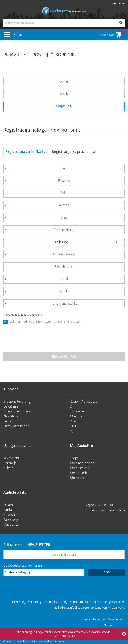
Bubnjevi (9, 421)
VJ (71, 431)
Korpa (74, 458)
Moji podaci (78, 478)
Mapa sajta (11, 525)
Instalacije (77, 411)
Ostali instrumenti (16, 426)
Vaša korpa (112, 34)
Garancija (10, 463)
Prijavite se (117, 3)
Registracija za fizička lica (26, 152)
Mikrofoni (77, 416)
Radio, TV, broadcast (84, 402)
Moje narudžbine (82, 463)
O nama (9, 505)
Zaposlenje (11, 520)
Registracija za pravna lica (74, 152)
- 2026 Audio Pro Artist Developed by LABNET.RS (38, 642)
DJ (72, 407)
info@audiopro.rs (81, 608)
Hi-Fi (73, 426)
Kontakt (9, 510)
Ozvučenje (11, 407)
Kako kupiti (11, 458)
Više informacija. (65, 636)
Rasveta (76, 421)
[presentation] (37, 339)
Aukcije (8, 468)
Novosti (9, 515)
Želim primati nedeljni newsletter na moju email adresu (45, 322)
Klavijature (11, 416)
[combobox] (64, 193)
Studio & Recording (17, 402)
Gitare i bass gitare (17, 411)
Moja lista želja (80, 468)
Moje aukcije (79, 473)
